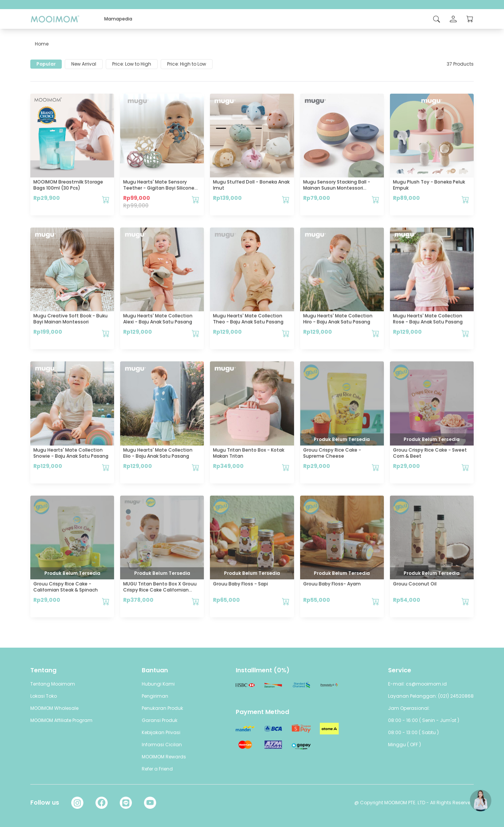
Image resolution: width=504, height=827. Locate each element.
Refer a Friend (157, 769)
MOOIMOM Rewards (164, 757)
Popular (46, 64)
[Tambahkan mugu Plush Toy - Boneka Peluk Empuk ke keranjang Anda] (465, 199)
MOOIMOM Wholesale (54, 708)
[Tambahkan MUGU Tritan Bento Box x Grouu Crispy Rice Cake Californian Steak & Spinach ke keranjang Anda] (196, 601)
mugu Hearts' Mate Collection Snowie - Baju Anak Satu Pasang (71, 453)
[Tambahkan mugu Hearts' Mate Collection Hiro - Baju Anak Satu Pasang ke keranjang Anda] (376, 333)
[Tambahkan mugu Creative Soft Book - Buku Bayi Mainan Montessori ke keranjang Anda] (106, 333)
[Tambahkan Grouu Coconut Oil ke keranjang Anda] (465, 601)
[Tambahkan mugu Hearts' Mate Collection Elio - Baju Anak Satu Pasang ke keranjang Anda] (196, 468)
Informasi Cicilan (162, 745)
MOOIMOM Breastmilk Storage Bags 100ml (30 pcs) (68, 185)
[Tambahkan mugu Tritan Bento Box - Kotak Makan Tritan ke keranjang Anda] (286, 468)
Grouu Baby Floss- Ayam (332, 584)
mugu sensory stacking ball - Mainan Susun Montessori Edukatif (337, 188)
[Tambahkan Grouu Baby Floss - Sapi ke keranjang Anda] (286, 601)
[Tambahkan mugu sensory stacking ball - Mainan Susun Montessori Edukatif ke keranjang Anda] (376, 199)
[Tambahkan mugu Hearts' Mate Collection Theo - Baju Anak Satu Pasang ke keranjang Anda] (286, 333)
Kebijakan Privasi (161, 732)
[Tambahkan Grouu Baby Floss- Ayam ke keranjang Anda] (376, 601)
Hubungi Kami (158, 684)
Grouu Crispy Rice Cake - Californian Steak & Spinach (66, 587)
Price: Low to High (132, 64)
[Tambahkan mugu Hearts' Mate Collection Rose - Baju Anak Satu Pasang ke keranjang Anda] (465, 333)
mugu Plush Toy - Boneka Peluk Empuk (429, 185)
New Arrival (84, 64)
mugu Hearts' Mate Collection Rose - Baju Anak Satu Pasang (428, 319)
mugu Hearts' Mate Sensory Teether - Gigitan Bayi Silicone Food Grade (159, 188)
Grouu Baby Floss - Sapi (240, 584)
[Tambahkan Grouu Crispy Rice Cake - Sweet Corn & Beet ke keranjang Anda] (465, 468)
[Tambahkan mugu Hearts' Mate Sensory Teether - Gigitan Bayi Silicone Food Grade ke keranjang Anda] (196, 199)
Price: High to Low (187, 64)
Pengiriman (155, 696)
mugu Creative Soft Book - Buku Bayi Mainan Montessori (70, 319)
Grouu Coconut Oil (415, 584)
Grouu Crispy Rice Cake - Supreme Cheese (332, 453)
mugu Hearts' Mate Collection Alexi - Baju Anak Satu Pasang (158, 319)
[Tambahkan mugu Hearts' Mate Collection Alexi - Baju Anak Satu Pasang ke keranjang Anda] (196, 333)
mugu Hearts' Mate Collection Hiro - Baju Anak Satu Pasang (338, 319)
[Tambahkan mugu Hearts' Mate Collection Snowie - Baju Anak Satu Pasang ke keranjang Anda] (106, 468)
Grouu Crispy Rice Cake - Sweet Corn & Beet (430, 453)
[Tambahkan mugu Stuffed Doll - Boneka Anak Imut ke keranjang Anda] (286, 199)
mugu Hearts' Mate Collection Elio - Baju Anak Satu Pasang (158, 453)
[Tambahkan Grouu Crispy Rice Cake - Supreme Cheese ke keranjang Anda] (376, 468)
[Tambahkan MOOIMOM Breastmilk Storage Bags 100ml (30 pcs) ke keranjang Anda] (106, 199)
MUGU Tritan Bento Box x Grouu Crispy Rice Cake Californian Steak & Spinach (160, 590)
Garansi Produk (160, 720)
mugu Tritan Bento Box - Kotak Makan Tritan (249, 453)
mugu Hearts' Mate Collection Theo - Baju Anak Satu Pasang (248, 319)
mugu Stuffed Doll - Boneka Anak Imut (251, 185)
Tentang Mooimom (53, 684)
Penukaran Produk (162, 708)
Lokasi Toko (44, 696)
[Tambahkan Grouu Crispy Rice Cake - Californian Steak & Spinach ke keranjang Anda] (106, 601)
